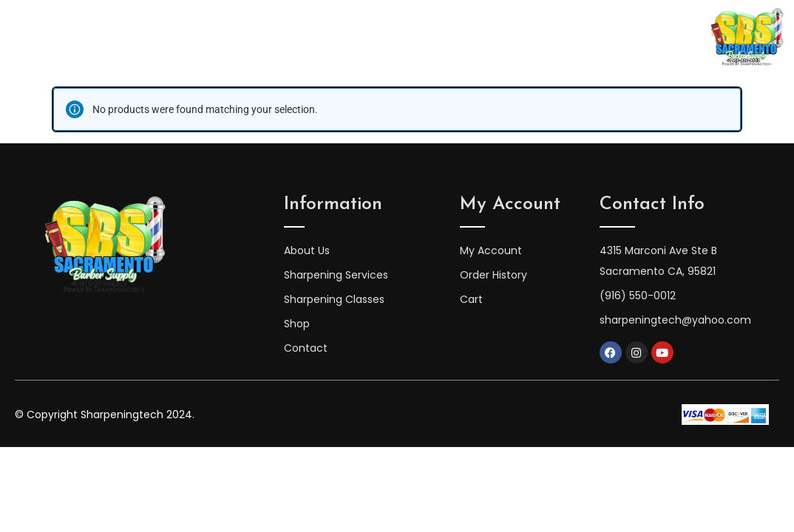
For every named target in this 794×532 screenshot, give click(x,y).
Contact (621, 37)
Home (145, 37)
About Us (215, 37)
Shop (557, 37)
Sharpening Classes (321, 37)
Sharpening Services (459, 37)
